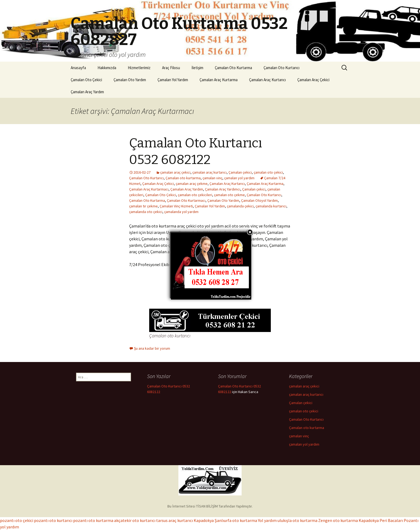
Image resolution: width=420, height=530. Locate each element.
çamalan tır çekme (143, 206)
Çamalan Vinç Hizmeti (176, 206)
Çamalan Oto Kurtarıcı (282, 68)
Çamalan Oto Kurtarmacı (186, 200)
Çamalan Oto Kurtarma (233, 68)
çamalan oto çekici (268, 172)
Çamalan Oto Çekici (86, 80)
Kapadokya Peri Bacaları (381, 520)
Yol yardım (267, 520)
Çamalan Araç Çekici (313, 80)
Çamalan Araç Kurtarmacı (149, 189)
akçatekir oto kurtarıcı (135, 520)
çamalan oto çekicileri (195, 195)
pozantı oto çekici (17, 520)
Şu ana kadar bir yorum (152, 348)
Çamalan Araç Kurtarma (219, 80)
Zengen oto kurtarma (338, 520)
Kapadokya (204, 520)
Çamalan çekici (240, 172)
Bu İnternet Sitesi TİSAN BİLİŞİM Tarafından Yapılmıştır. (210, 506)
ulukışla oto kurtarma (297, 520)
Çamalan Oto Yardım (130, 80)
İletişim (197, 68)
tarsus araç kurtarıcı (175, 520)
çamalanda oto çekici (146, 212)
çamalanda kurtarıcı (271, 206)
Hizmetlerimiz (139, 68)
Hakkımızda (107, 68)
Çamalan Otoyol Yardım (259, 200)
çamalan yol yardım (239, 178)
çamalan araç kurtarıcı (209, 172)
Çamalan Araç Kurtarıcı (267, 80)
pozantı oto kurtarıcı (53, 520)
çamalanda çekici (240, 206)
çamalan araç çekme (192, 184)
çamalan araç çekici (175, 172)
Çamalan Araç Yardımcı (223, 189)
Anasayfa (78, 68)
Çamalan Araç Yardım (87, 92)
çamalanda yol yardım (181, 212)
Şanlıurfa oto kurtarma (236, 520)
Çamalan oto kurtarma (183, 178)
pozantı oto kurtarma (93, 520)
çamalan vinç (212, 178)
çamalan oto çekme (229, 195)
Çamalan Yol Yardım (173, 80)
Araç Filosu (171, 68)
